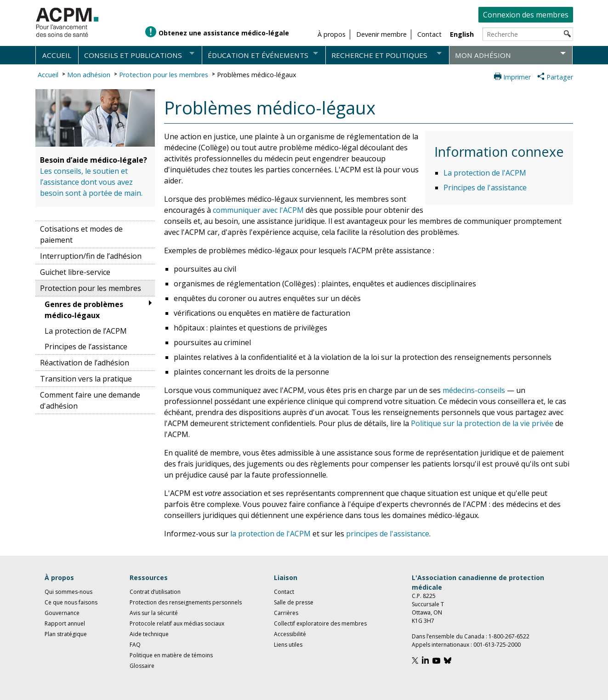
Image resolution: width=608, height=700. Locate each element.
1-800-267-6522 (509, 636)
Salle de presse (294, 602)
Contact (284, 592)
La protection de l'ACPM (485, 173)
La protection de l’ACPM (86, 331)
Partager (560, 77)
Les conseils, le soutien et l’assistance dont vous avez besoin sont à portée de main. (91, 182)
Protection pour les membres (164, 75)
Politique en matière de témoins (171, 655)
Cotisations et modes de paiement (81, 234)
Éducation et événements (258, 55)
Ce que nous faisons (71, 602)
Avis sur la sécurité (154, 613)
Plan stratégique (66, 634)
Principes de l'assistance (485, 188)
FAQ (135, 645)
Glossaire (142, 666)
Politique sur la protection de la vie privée (482, 423)
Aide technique (149, 634)
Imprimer (517, 77)
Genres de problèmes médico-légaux (84, 310)
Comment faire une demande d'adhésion (90, 400)
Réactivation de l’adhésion (85, 363)
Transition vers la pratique (86, 379)
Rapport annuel (65, 623)
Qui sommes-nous (68, 592)
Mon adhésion (483, 55)
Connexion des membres (526, 15)
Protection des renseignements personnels (186, 602)
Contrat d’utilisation (155, 592)
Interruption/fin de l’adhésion (91, 256)
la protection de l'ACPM (270, 534)
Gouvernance (62, 613)
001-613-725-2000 (497, 645)
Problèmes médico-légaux (257, 75)
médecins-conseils (474, 390)
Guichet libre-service (75, 272)
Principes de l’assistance (86, 347)
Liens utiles (288, 645)
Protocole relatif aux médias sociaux (177, 623)
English (462, 34)
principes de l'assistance (388, 534)
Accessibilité (290, 634)
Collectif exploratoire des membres (320, 623)
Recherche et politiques (379, 55)
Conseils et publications (133, 55)
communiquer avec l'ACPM (258, 210)
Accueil (57, 55)
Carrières (286, 613)
